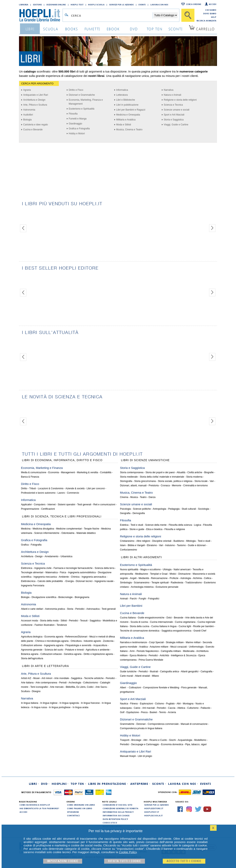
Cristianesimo (127, 541)
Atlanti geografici (190, 672)
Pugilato (170, 704)
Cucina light (185, 626)
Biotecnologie (66, 597)
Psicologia (125, 509)
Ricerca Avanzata (206, 21)
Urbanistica (66, 556)
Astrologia (186, 578)
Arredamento (51, 556)
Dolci (169, 618)
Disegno (36, 691)
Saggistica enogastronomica (176, 631)
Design (39, 556)
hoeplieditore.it (154, 808)
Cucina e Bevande (33, 130)
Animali (124, 599)
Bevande (178, 618)
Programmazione (30, 509)
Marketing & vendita (88, 472)
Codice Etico (110, 823)
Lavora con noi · (183, 784)
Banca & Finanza (30, 477)
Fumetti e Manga (78, 119)
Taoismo (181, 545)
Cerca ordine (194, 4)
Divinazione (185, 574)
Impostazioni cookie (63, 861)
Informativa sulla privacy (118, 812)
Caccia (172, 708)
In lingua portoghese (60, 707)
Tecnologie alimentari (32, 572)
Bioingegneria (82, 597)
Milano (155, 676)
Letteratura (122, 95)
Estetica (124, 525)
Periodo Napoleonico (148, 651)
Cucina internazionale (161, 622)
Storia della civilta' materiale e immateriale (162, 477)
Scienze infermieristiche (47, 533)
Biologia (27, 120)
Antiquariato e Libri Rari (36, 95)
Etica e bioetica (154, 529)
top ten (155, 29)
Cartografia (206, 672)
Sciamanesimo (142, 583)
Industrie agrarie (92, 641)
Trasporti (125, 740)
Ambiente (64, 577)
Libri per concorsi (96, 488)
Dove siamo (210, 13)
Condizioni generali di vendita (121, 808)
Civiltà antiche (195, 472)
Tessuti (84, 621)
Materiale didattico (86, 533)
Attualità (181, 472)
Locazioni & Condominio (51, 488)
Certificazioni (48, 509)
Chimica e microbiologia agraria (52, 641)
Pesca (144, 712)
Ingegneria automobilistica (82, 572)
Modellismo (200, 740)
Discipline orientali (162, 541)
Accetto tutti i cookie (184, 861)
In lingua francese (90, 703)
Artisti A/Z (26, 678)
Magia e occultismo (151, 569)
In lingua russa (39, 707)
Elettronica (27, 568)
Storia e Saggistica (174, 120)
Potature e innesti (74, 650)
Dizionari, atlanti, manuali (133, 486)
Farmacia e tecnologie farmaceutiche (73, 568)
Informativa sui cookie (116, 816)
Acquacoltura (100, 645)
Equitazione (133, 712)
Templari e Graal (159, 574)
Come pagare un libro (80, 808)
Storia (70, 609)
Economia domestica (172, 744)
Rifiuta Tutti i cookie (125, 861)
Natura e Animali (172, 95)
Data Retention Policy (115, 819)
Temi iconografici (39, 687)
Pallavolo (206, 708)
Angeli (133, 578)
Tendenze (62, 625)
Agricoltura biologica (32, 637)
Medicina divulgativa (43, 529)
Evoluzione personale (167, 587)
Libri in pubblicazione (127, 105)
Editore (37, 5)
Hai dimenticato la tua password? (39, 808)
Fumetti (92, 29)
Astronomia (29, 110)
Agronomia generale (32, 650)
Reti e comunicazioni (104, 505)
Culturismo (193, 708)
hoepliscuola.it (154, 816)
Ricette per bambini (203, 626)
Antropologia (159, 509)
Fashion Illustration (45, 625)
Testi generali (84, 505)
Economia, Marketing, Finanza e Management (86, 102)
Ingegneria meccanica (45, 577)
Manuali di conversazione (194, 724)
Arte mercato (57, 687)
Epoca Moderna (138, 655)
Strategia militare (175, 642)
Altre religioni (143, 541)
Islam (123, 545)
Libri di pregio (145, 756)
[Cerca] (188, 15)
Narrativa (169, 90)
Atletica (181, 708)
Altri (179, 704)
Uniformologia (196, 647)
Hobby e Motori (77, 134)
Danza (152, 497)
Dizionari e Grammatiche (82, 95)
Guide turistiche (128, 672)
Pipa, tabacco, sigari (196, 744)
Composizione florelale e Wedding (161, 688)
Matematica (51, 572)
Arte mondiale (62, 678)
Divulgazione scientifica (44, 597)
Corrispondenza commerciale (163, 724)
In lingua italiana (30, 703)
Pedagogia (174, 509)
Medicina (26, 529)
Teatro (143, 497)
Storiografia (126, 481)
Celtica (208, 578)
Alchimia (197, 578)
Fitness (134, 704)
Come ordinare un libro (81, 805)
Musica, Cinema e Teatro (129, 130)
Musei (36, 678)
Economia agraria (54, 637)
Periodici (80, 609)
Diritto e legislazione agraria (98, 654)
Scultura (25, 691)
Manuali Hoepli (128, 756)
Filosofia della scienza (180, 525)
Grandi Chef (200, 631)
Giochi (172, 740)
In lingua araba (80, 707)
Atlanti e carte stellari (32, 609)
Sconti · (159, 784)
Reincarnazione (159, 578)
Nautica (124, 704)
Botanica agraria (30, 654)
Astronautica (93, 609)
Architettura (27, 556)
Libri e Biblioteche (126, 100)
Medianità (144, 578)
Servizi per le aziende (122, 5)
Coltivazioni (135, 688)
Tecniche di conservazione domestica (140, 631)
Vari (212, 481)
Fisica (63, 572)
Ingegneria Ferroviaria (33, 586)
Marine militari (193, 642)
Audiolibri (28, 115)
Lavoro (61, 493)
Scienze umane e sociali (177, 110)
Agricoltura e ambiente (98, 650)
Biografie (209, 472)
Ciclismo (159, 704)
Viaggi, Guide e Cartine (176, 125)
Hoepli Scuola (96, 5)
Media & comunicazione (34, 472)
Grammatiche (127, 724)
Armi (132, 651)
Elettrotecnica (28, 581)
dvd (134, 29)
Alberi (123, 688)
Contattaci (73, 816)
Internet (52, 505)
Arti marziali (149, 708)
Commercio (73, 493)
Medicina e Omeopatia (128, 115)
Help (214, 17)
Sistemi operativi (66, 505)
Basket (153, 712)
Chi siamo (211, 10)
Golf (122, 712)
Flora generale (189, 688)
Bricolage (136, 740)
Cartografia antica (170, 672)
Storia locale (201, 481)
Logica (197, 525)
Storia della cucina (139, 626)
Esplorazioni (146, 704)
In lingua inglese (49, 703)
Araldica (143, 647)
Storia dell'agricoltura (32, 658)
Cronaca (165, 486)
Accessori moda (29, 621)
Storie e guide (137, 529)
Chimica (75, 577)
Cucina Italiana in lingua (164, 626)
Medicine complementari (69, 529)
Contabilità (106, 472)
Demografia (139, 513)
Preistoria (154, 486)
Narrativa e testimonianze (133, 642)
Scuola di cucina (139, 622)
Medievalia (189, 651)
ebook (113, 29)
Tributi (33, 488)
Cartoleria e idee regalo (36, 125)
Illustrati (154, 672)
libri (30, 29)
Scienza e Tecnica (173, 105)
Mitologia (191, 541)
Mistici (173, 574)
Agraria (27, 90)
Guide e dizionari (197, 545)
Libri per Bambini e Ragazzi (131, 110)
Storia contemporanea (132, 472)
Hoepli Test (77, 5)
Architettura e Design (34, 100)
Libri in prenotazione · (108, 784)
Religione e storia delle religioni (180, 100)
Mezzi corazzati (179, 647)
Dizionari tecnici (84, 581)
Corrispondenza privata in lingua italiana (141, 728)
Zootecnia (108, 641)
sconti (176, 29)
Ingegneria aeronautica (94, 577)
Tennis (162, 712)
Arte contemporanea (46, 683)
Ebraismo (152, 545)
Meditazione (142, 574)
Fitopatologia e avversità (78, 645)
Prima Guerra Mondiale (151, 660)
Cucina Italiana (128, 618)
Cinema (124, 497)
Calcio (137, 708)
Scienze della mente (156, 525)
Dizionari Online (56, 5)
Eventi (142, 5)
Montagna (188, 704)
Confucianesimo (128, 550)
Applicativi (26, 505)
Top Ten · (79, 784)
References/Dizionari (76, 637)
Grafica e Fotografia (79, 129)
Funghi (142, 599)
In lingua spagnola (69, 703)
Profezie (174, 578)
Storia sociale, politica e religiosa (175, 481)
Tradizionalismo (194, 583)
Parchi (133, 599)
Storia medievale (129, 477)
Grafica (25, 545)
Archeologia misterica (142, 587)
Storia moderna (194, 477)
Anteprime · (140, 784)
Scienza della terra (104, 568)
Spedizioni (73, 812)
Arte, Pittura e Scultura (35, 105)
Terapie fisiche (92, 529)
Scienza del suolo (54, 650)
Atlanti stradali (142, 676)
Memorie (177, 486)
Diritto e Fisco (76, 90)
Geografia (125, 513)
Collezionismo (91, 683)
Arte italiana (27, 683)
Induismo (170, 545)
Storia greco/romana (145, 481)
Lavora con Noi (159, 5)
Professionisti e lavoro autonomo (38, 493)
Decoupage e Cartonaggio (145, 744)
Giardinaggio (75, 124)
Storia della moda (49, 621)
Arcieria (172, 712)
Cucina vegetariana (185, 622)
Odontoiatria (68, 533)
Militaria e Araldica (126, 120)
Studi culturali (189, 509)
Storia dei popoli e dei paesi (160, 472)
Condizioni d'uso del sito (118, 805)
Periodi (63, 683)
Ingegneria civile (43, 568)
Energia (70, 581)
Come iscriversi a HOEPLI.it (35, 805)
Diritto (24, 488)
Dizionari (141, 724)
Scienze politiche (142, 509)
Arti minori (47, 678)
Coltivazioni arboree (31, 645)
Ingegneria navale (104, 581)
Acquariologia (185, 740)
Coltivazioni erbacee (51, 654)
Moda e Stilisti (124, 125)
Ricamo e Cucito (158, 740)
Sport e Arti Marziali (174, 115)
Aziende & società (75, 488)
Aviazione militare (159, 647)
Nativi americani (182, 569)
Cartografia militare (171, 651)
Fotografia (36, 545)
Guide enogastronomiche (151, 618)
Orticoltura (76, 641)
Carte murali (126, 676)
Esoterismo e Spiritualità (81, 109)
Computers (40, 505)
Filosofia (73, 114)
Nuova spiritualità (129, 569)
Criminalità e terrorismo (195, 486)
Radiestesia (177, 583)
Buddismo (179, 541)
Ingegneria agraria (54, 645)
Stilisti (64, 621)
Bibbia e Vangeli (136, 545)
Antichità (164, 655)
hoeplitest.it (152, 812)
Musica (134, 497)
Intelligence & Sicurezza (184, 655)
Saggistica (95, 621)
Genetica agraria (73, 654)
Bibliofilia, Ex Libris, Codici (80, 687)
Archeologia (75, 683)
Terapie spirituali (160, 583)
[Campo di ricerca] (112, 15)
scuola (51, 29)
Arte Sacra (101, 687)
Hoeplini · (60, 784)
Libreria (24, 5)
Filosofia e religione (175, 529)
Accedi (213, 4)
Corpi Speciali (156, 642)
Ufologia (167, 569)
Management (68, 472)
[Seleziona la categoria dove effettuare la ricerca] (166, 15)
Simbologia (126, 583)
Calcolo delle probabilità (50, 581)
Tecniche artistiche (94, 678)
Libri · (34, 784)
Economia (54, 472)
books (72, 29)
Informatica (122, 90)
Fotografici (154, 599)
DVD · (45, 784)
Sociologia (203, 509)
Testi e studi (137, 525)
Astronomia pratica (55, 609)
